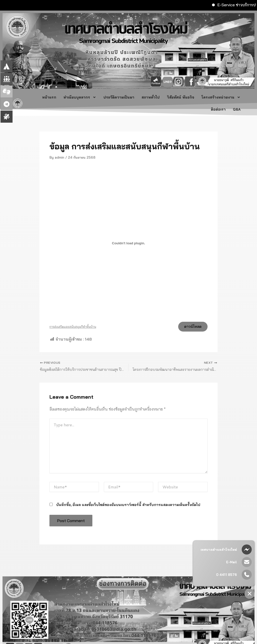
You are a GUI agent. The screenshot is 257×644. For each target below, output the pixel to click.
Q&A (237, 109)
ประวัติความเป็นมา (119, 97)
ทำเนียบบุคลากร (80, 97)
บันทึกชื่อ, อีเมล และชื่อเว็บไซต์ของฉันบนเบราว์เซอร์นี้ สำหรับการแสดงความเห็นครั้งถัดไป (128, 508)
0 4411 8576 (227, 575)
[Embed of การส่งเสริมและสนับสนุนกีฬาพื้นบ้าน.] (128, 243)
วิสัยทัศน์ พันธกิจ (181, 97)
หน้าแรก (49, 97)
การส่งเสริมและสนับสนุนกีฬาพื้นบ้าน (73, 328)
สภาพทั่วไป (151, 97)
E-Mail (232, 562)
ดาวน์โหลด (191, 328)
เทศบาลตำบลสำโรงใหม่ (219, 549)
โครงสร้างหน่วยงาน (221, 97)
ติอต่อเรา (218, 109)
